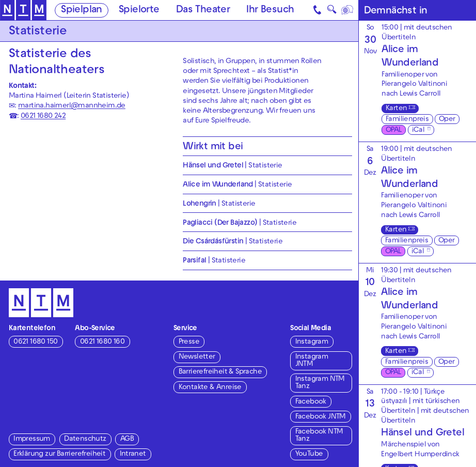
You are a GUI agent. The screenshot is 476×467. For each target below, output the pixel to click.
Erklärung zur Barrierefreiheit (59, 454)
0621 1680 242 (43, 116)
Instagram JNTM (312, 361)
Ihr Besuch (270, 11)
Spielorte (139, 11)
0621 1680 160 (102, 342)
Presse (189, 342)
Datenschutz (85, 439)
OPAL (394, 130)
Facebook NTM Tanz (319, 436)
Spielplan (82, 11)
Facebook (311, 402)
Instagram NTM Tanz (320, 383)
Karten (396, 109)
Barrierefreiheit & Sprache (220, 372)
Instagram (312, 342)
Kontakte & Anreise (210, 388)
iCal (418, 130)
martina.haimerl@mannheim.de (72, 106)
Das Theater (203, 11)
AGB (127, 439)
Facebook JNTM (321, 417)
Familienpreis (407, 120)
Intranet (133, 454)
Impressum (32, 439)
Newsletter (197, 357)
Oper (447, 120)
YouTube (309, 454)
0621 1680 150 (35, 342)
